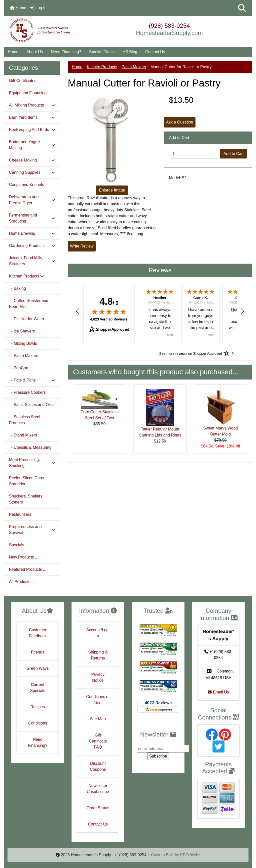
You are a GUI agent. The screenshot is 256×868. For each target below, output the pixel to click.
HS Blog (130, 52)
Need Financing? (66, 52)
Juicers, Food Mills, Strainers (32, 261)
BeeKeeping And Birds (32, 130)
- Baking (17, 288)
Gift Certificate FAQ (98, 741)
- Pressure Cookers (27, 392)
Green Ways (37, 668)
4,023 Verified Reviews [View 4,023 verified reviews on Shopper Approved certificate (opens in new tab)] (109, 319)
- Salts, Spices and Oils (31, 405)
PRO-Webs (190, 855)
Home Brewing (32, 233)
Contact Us (155, 52)
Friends (38, 652)
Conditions (38, 723)
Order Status (98, 808)
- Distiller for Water (27, 319)
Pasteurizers (20, 514)
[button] (242, 8)
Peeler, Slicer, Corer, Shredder (27, 481)
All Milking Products (32, 105)
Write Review (82, 246)
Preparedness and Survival (32, 530)
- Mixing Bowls (23, 343)
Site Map (98, 719)
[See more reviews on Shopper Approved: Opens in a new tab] (191, 353)
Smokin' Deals (102, 52)
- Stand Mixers (23, 435)
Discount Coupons (98, 766)
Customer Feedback (37, 633)
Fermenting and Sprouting (32, 218)
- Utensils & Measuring (30, 447)
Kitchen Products (102, 67)
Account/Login (98, 633)
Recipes (38, 707)
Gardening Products (32, 246)
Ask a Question (180, 122)
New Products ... (24, 557)
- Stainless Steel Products (25, 420)
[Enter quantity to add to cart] (195, 154)
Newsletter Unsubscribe (98, 789)
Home (18, 8)
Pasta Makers (134, 67)
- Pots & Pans (32, 380)
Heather (160, 298)
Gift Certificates (23, 81)
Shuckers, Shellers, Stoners (26, 499)
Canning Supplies (32, 172)
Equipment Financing (28, 93)
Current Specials (37, 688)
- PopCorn (19, 368)
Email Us (218, 692)
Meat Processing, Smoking (32, 463)
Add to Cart (234, 154)
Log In (38, 8)
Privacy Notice (98, 677)
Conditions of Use (98, 700)
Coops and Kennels (26, 185)
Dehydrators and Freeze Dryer (32, 200)
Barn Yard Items (32, 117)
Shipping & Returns (98, 655)
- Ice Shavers (22, 331)
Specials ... (19, 545)
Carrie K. (200, 298)
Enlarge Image (112, 190)
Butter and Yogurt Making (32, 145)
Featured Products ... (28, 569)
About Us (35, 52)
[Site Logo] (45, 30)
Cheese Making (32, 160)
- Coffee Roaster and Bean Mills (29, 304)
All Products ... (22, 582)
